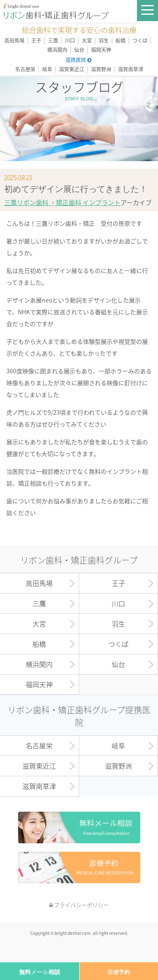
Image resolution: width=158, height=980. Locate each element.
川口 (70, 41)
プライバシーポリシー (79, 905)
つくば (140, 41)
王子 (36, 41)
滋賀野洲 (101, 69)
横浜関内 (57, 50)
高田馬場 (14, 41)
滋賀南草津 (131, 69)
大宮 (87, 41)
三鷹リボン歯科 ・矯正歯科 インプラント (62, 202)
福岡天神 (101, 50)
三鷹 (53, 41)
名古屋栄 (25, 69)
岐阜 (47, 69)
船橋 (121, 41)
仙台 (79, 50)
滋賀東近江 (72, 69)
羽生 (104, 41)
